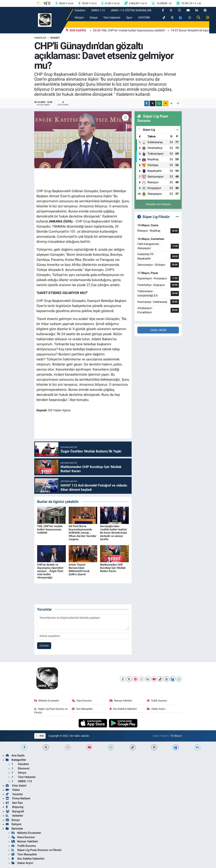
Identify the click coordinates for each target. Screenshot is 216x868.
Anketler (14, 816)
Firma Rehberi (18, 798)
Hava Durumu (82, 701)
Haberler (40, 38)
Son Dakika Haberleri (123, 709)
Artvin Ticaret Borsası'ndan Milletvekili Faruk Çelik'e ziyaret (79, 570)
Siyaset (55, 38)
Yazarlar (14, 794)
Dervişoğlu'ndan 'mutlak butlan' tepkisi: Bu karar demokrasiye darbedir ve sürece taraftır (114, 533)
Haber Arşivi (156, 709)
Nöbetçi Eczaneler (47, 701)
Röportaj (15, 807)
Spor (129, 18)
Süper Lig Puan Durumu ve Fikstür (51, 711)
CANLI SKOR (158, 330)
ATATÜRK (144, 18)
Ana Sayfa (15, 755)
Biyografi (15, 811)
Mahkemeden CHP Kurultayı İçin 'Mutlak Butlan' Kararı (113, 568)
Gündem (80, 10)
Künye (94, 18)
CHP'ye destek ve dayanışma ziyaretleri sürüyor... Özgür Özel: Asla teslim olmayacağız (50, 571)
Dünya (19, 773)
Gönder (44, 645)
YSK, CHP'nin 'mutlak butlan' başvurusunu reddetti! (50, 529)
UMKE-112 (98, 10)
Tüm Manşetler (82, 709)
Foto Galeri (16, 786)
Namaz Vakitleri (121, 701)
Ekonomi (21, 768)
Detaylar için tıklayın (158, 204)
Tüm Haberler (112, 18)
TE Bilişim (176, 736)
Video (13, 790)
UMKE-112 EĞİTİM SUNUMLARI (131, 10)
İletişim (79, 18)
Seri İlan (14, 803)
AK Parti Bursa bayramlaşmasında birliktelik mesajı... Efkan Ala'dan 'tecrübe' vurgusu (83, 533)
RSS (40, 736)
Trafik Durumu (157, 701)
